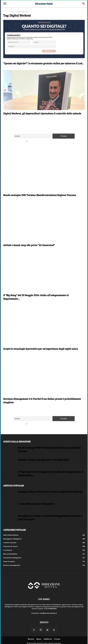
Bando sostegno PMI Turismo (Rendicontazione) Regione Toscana (40, 195)
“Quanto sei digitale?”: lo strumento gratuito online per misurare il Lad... (44, 63)
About (39, 639)
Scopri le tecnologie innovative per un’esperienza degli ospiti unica (41, 349)
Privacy (57, 639)
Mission (31, 639)
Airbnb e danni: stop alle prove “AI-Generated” (29, 245)
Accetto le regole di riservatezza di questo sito (44, 141)
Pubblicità (48, 639)
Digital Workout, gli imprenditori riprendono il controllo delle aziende (42, 113)
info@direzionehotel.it (48, 613)
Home (6, 12)
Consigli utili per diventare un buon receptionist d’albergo (50, 492)
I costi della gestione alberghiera (36, 504)
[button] (5, 4)
